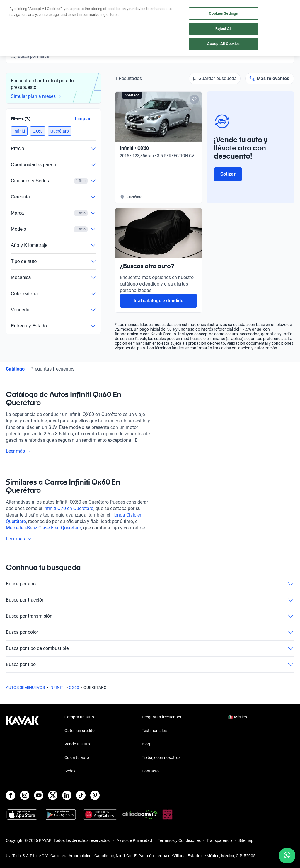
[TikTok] (81, 795)
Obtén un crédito (80, 731)
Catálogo (15, 369)
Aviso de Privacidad (134, 840)
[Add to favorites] (194, 99)
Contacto (150, 771)
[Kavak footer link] (22, 745)
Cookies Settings (223, 13)
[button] (19, 131)
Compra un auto (79, 717)
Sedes (70, 771)
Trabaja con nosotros (161, 757)
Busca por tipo (150, 665)
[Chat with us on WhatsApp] (287, 856)
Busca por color (150, 632)
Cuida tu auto (77, 757)
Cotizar (228, 174)
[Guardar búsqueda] (215, 79)
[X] (53, 795)
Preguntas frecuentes (52, 369)
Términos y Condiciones (179, 840)
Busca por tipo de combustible (150, 648)
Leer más (19, 451)
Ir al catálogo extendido (158, 301)
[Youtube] (39, 795)
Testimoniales (154, 731)
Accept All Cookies (223, 44)
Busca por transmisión (150, 616)
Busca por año (150, 584)
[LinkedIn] (67, 795)
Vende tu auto (77, 744)
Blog (146, 744)
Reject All (223, 29)
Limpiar (83, 119)
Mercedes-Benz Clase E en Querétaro (44, 528)
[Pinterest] (95, 795)
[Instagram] (25, 795)
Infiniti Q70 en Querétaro (68, 508)
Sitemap (246, 840)
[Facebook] (11, 795)
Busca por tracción (150, 600)
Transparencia (220, 840)
